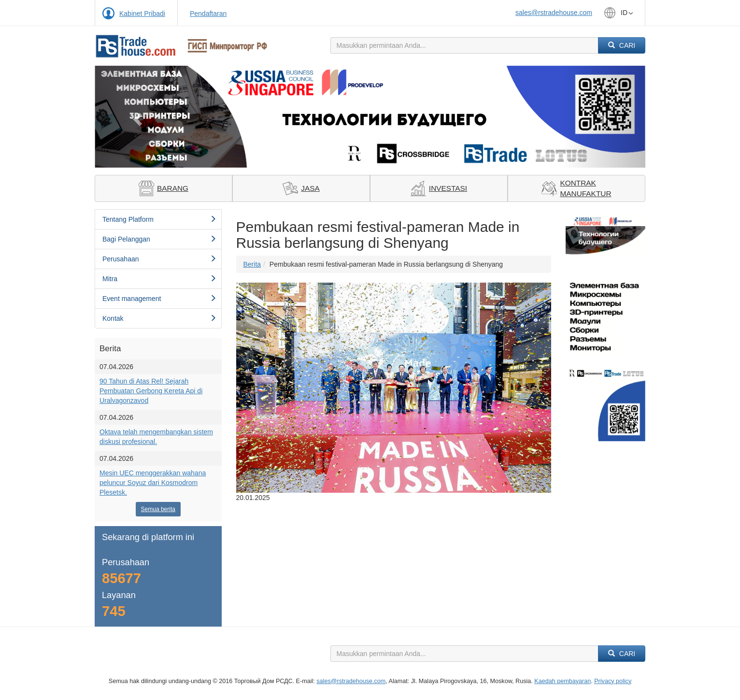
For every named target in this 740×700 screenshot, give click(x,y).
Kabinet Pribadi (142, 14)
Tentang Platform (159, 219)
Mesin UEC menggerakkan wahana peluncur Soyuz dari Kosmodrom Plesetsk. (153, 483)
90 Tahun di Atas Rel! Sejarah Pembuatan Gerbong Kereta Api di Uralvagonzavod (151, 391)
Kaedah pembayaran (562, 681)
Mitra (159, 279)
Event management (159, 299)
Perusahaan (159, 259)
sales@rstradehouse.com (554, 13)
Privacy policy (613, 681)
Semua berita (158, 509)
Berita (252, 264)
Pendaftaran (208, 14)
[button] (136, 117)
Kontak (159, 318)
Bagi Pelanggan (159, 239)
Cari (622, 45)
